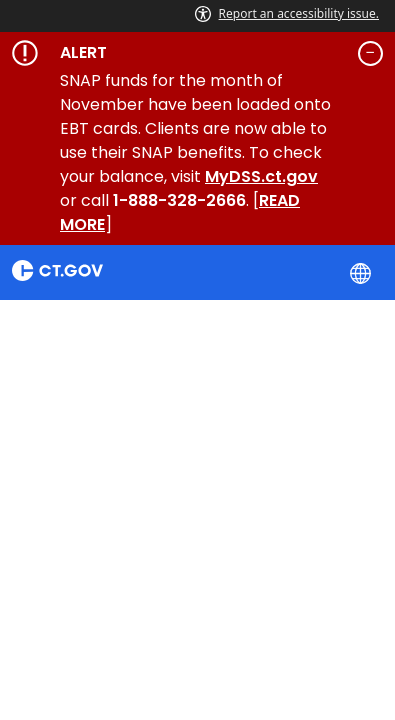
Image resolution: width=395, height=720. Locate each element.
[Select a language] (362, 272)
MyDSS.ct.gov (261, 176)
